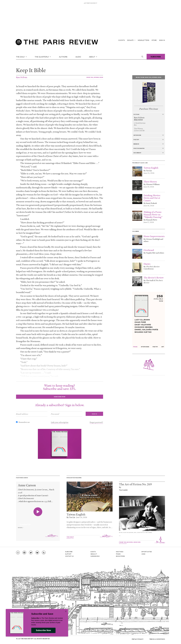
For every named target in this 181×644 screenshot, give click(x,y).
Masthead (120, 552)
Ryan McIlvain (22, 77)
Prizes (118, 554)
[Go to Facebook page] (24, 553)
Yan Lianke (123, 490)
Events (122, 40)
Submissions (95, 556)
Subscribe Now (43, 630)
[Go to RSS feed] (44, 553)
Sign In (162, 40)
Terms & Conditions (157, 639)
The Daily (21, 57)
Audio (78, 57)
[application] (38, 523)
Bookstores (120, 556)
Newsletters (144, 40)
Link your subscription (60, 422)
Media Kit (94, 554)
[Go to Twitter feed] (31, 553)
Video (143, 554)
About (93, 57)
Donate (131, 40)
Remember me (24, 422)
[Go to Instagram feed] (18, 553)
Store (154, 40)
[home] (57, 43)
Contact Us (69, 556)
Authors (63, 57)
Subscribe (156, 57)
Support (68, 554)
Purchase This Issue (149, 109)
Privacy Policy (138, 639)
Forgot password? (96, 422)
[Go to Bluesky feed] (37, 553)
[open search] (142, 57)
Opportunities (147, 552)
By (120, 487)
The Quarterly (43, 57)
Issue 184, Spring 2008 (95, 77)
